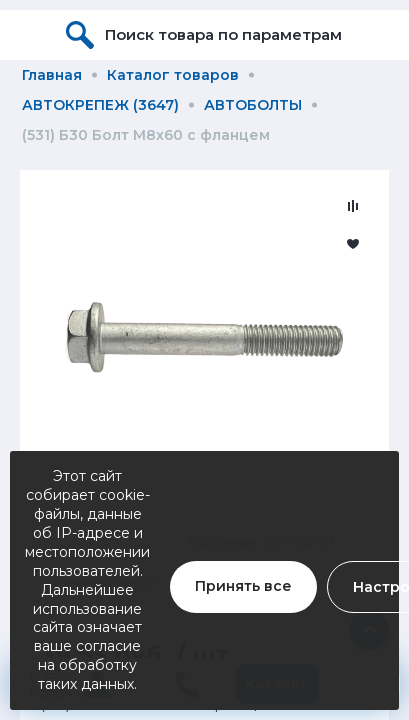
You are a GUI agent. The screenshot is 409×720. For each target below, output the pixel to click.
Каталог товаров (173, 75)
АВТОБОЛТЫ (253, 105)
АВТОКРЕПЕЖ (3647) (100, 105)
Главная (52, 75)
